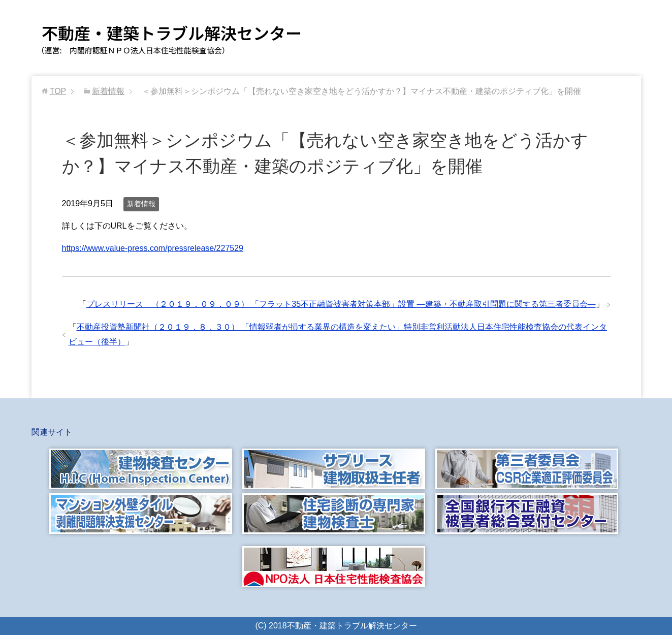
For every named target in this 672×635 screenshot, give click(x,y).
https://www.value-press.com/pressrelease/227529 (153, 248)
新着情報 (141, 204)
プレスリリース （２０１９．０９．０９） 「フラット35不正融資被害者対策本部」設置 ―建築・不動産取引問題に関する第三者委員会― (341, 304)
